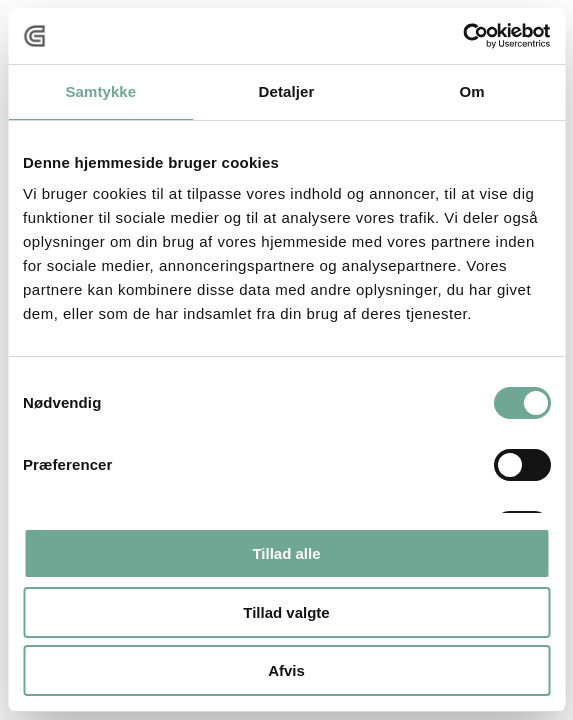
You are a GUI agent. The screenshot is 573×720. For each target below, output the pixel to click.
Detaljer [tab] (287, 91)
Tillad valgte (286, 612)
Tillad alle (286, 553)
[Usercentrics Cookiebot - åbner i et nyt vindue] (462, 36)
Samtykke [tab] (100, 91)
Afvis (286, 670)
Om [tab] (472, 91)
